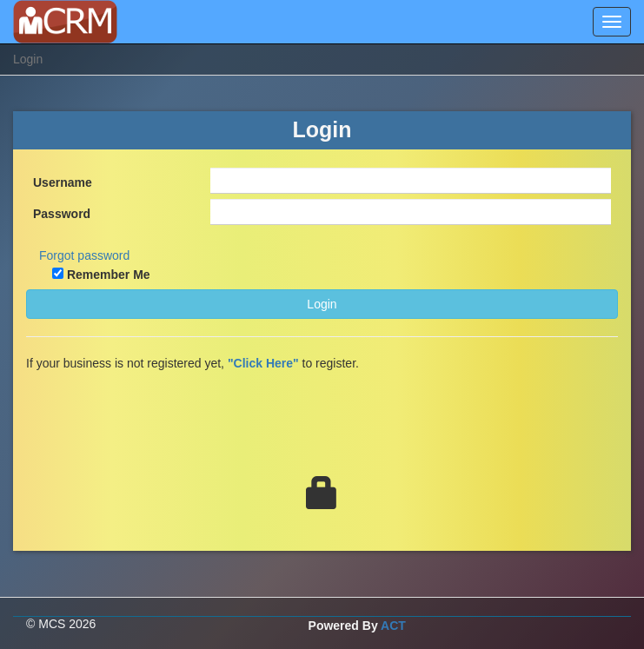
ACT (393, 626)
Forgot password (84, 255)
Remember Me (109, 275)
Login (322, 304)
